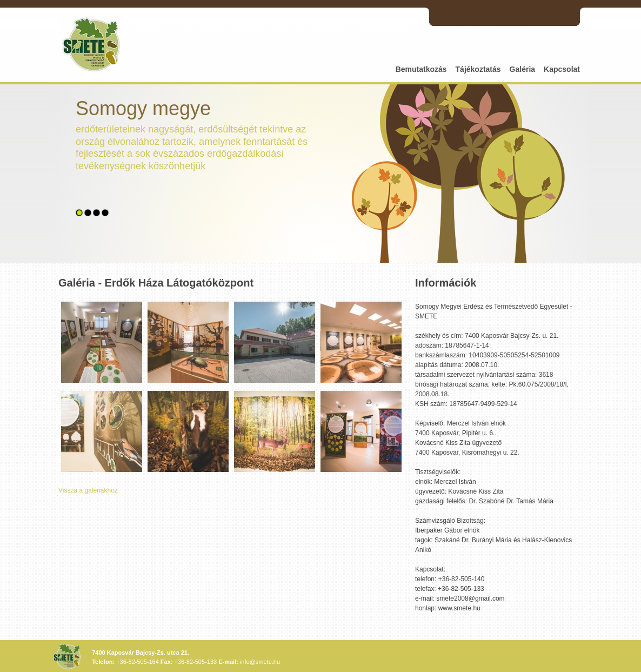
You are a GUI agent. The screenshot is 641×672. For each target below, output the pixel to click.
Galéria (522, 69)
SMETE (91, 44)
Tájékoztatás (478, 69)
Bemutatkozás (421, 69)
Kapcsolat (562, 69)
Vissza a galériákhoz (88, 490)
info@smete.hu (260, 662)
